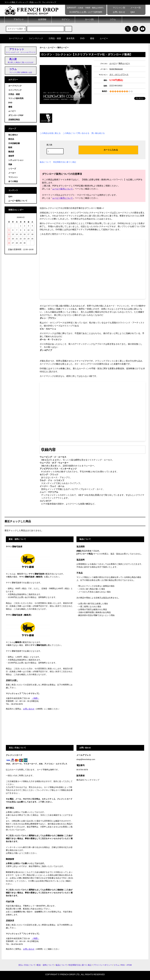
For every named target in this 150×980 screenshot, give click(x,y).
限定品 (11, 139)
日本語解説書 (14, 143)
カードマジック (14, 38)
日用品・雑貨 (53, 38)
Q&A (131, 12)
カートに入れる (108, 150)
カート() (87, 19)
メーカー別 (134, 8)
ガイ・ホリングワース (119, 75)
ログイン (63, 19)
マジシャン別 (117, 8)
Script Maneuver (116, 69)
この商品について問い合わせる (76, 133)
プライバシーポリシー (103, 965)
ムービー (102, 38)
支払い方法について (27, 965)
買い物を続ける (98, 133)
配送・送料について (45, 965)
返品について (45, 162)
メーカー (12, 173)
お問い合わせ (117, 12)
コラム (110, 19)
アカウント (16, 19)
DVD (81, 38)
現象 (10, 164)
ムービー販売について (63, 189)
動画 (10, 147)
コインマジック (34, 38)
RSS (123, 965)
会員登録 (40, 19)
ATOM (129, 965)
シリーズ (12, 169)
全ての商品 (13, 181)
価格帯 (11, 156)
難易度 (11, 152)
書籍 (90, 38)
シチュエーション (16, 160)
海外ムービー (63, 48)
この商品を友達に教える (50, 133)
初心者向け (13, 135)
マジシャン (13, 177)
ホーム (43, 48)
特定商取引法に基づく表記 (65, 162)
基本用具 (69, 38)
